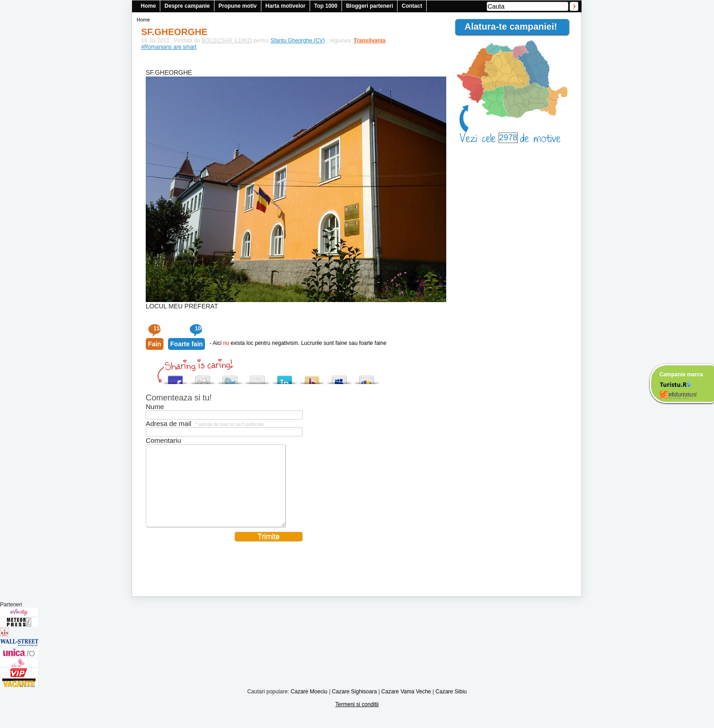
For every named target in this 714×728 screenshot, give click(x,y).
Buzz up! (312, 377)
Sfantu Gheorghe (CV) (298, 41)
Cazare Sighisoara (354, 705)
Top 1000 (326, 6)
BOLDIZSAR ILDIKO (227, 41)
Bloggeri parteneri (370, 6)
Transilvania (365, 41)
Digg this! (203, 377)
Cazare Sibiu (451, 705)
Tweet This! (230, 377)
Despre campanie (187, 6)
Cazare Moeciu (309, 705)
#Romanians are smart (169, 47)
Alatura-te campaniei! (515, 26)
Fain (155, 344)
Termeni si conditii (357, 718)
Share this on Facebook (175, 377)
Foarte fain (187, 344)
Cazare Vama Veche (406, 705)
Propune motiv (238, 6)
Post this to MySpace (339, 377)
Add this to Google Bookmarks (367, 377)
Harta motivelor (286, 6)
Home (148, 6)
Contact (412, 6)
